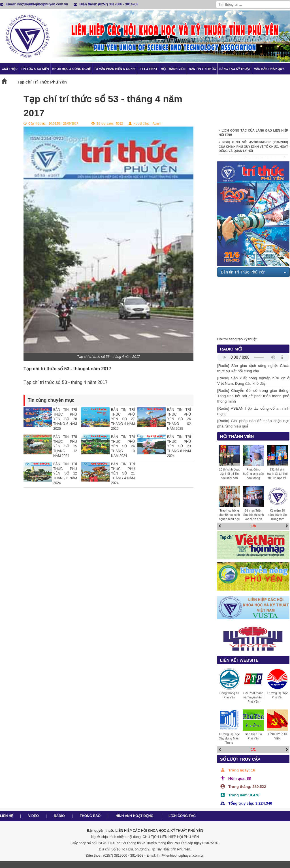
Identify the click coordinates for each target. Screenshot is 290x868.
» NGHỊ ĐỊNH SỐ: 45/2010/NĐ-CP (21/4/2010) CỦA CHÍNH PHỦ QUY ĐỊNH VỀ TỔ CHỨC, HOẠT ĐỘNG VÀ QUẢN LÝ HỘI (253, 148)
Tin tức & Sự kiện (35, 69)
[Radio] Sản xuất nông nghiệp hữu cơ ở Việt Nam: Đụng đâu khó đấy (253, 381)
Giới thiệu (10, 69)
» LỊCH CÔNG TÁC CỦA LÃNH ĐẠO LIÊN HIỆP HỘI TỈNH (253, 134)
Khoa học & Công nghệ (71, 69)
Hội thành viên (173, 69)
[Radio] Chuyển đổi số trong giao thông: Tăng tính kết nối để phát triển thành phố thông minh (253, 396)
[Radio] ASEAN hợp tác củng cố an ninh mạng (253, 411)
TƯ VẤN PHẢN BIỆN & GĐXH (114, 69)
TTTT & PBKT (148, 69)
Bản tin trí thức (202, 69)
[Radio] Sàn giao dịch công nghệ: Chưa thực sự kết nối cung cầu (253, 368)
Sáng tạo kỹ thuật (235, 69)
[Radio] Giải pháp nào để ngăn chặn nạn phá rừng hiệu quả (253, 424)
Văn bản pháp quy (269, 69)
